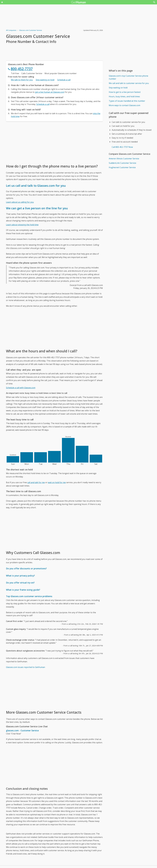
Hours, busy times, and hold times (124, 96)
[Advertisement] (54, 142)
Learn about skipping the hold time (22, 225)
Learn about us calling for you (20, 202)
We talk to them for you (22, 80)
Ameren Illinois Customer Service (124, 159)
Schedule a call (64, 80)
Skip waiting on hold (45, 80)
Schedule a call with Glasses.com (21, 388)
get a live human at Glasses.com (50, 92)
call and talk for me (36, 482)
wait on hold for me (57, 482)
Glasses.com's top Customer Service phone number (128, 77)
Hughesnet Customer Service (122, 167)
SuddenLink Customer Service (122, 163)
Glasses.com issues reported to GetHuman (26, 667)
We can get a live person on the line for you (37, 208)
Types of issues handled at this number (127, 101)
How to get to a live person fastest (125, 92)
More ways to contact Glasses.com (124, 105)
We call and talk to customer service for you (129, 83)
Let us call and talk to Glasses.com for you (36, 186)
